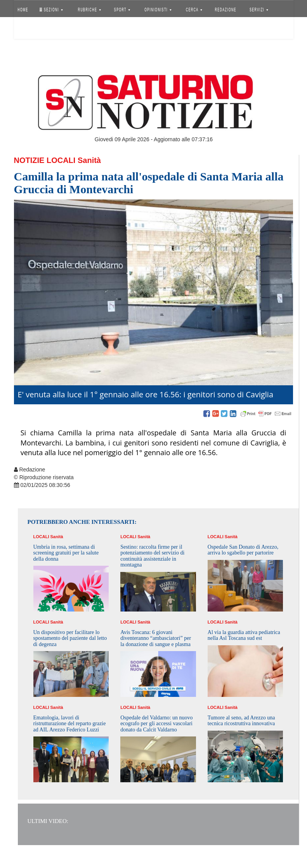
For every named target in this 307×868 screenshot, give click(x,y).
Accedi (29, 29)
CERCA (194, 10)
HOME (23, 10)
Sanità (89, 160)
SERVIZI (259, 10)
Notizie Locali (45, 160)
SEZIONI (51, 10)
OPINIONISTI (158, 10)
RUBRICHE (89, 10)
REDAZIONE (225, 10)
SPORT (122, 10)
